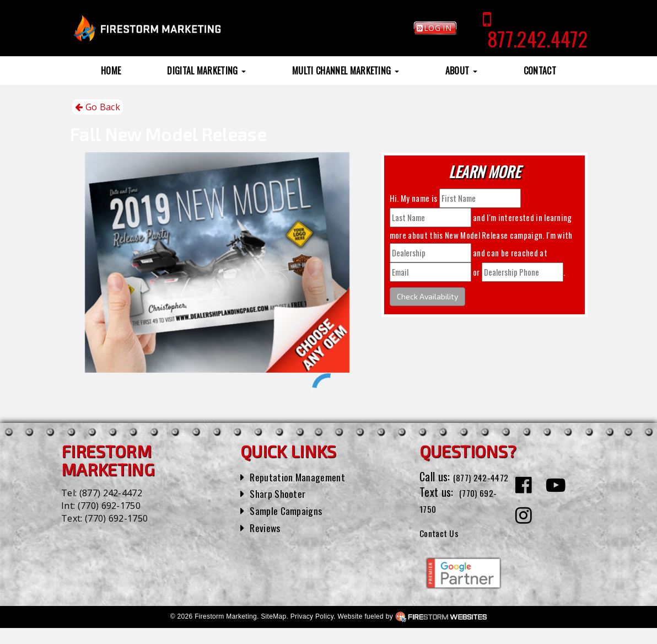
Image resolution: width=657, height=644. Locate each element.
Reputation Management (303, 476)
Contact (540, 71)
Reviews (267, 527)
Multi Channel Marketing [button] (346, 71)
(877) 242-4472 (111, 493)
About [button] (461, 71)
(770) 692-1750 (109, 506)
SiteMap (273, 632)
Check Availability (427, 296)
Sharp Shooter (281, 493)
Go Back (98, 107)
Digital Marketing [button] (206, 71)
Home (111, 71)
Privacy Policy (312, 632)
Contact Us (443, 548)
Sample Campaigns (290, 510)
